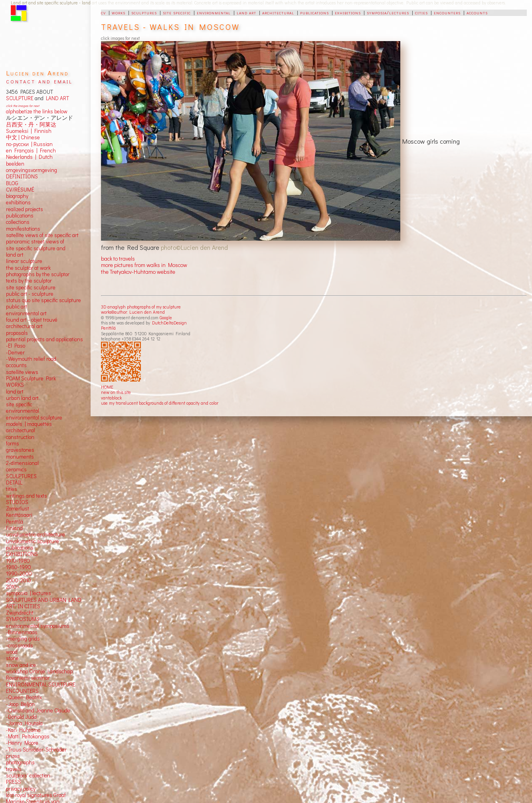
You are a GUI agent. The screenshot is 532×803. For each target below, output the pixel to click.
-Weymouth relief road (31, 359)
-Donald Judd (21, 717)
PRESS (14, 782)
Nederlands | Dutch (29, 157)
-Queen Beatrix (24, 697)
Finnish (42, 131)
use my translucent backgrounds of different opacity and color (160, 403)
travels (14, 769)
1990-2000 (19, 574)
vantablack (111, 398)
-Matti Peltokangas (28, 736)
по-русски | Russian (29, 144)
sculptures (144, 12)
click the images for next (23, 106)
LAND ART (56, 98)
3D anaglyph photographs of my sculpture (141, 307)
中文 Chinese (23, 137)
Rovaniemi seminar (28, 678)
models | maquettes (29, 424)
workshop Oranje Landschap (39, 671)
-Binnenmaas (22, 632)
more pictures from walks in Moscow (144, 265)
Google (166, 317)
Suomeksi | (19, 131)
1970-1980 (18, 561)
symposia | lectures (29, 593)
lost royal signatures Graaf (36, 795)
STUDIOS (17, 502)
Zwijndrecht (20, 613)
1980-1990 (19, 567)
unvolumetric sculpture (33, 541)
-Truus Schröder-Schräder (36, 750)
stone (12, 658)
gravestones (20, 450)
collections (18, 222)
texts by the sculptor (29, 281)
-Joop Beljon (20, 704)
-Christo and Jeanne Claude (38, 710)
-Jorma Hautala (24, 723)
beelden (15, 164)
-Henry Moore (22, 743)
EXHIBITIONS (22, 554)
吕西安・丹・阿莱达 (31, 125)
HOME (107, 387)
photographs (20, 762)
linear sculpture (24, 261)
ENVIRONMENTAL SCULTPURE (41, 684)
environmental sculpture (34, 417)
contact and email (39, 81)
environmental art (26, 313)
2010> (13, 587)
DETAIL (14, 483)
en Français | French (31, 150)
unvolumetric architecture (36, 534)
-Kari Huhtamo (23, 730)
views (32, 372)
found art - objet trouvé (32, 320)
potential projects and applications (44, 339)
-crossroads (20, 645)
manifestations (23, 229)
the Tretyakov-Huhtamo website (138, 272)
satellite (15, 372)
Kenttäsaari (19, 515)
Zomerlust (18, 508)
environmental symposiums (38, 626)
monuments (20, 457)
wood (12, 652)
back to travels (118, 258)
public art (17, 307)
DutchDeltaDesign (169, 323)
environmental (214, 12)
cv (103, 12)
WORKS (15, 385)
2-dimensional (22, 463)
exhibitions (348, 12)
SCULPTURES (21, 476)
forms (13, 443)
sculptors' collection (28, 775)
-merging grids (23, 639)
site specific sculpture (31, 287)
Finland (14, 528)
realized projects (25, 209)
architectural (278, 12)
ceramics (16, 469)
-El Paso (16, 346)
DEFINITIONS (22, 176)
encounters (447, 12)
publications (314, 12)
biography (17, 196)
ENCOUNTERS (22, 691)
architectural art (24, 326)
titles (12, 489)
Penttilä (108, 328)
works (119, 12)
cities (421, 12)
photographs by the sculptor (38, 274)
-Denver (15, 352)
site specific (177, 12)
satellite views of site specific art (42, 235)
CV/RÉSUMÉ (20, 190)
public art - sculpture (30, 294)
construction (20, 437)
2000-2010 (19, 580)
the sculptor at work (28, 268)
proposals (17, 333)
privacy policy (21, 789)
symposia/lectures (388, 12)
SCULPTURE (20, 98)
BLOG (12, 183)
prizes (13, 756)
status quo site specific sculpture (44, 300)
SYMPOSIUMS (23, 619)
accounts (477, 12)
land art (246, 12)
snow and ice (21, 665)
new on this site (116, 392)
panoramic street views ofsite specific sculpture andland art (36, 248)
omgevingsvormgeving (32, 170)
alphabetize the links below (37, 111)
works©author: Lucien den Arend (133, 312)
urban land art (22, 398)
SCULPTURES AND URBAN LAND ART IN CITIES (44, 603)
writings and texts (27, 496)
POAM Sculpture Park (31, 378)
